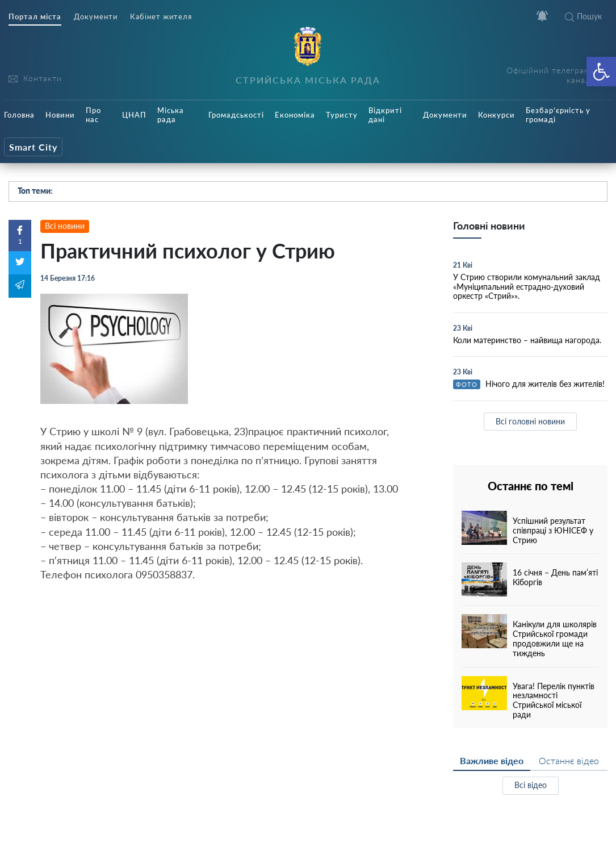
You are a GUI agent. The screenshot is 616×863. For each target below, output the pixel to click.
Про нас (93, 115)
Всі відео (531, 785)
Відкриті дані (385, 115)
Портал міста (35, 17)
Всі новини (65, 226)
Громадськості (236, 115)
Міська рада (171, 115)
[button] (601, 72)
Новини (60, 115)
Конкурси (496, 115)
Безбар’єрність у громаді (558, 115)
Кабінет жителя (161, 17)
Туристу (342, 115)
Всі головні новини (530, 421)
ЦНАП (134, 115)
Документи (96, 17)
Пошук (583, 16)
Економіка (295, 115)
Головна (19, 115)
